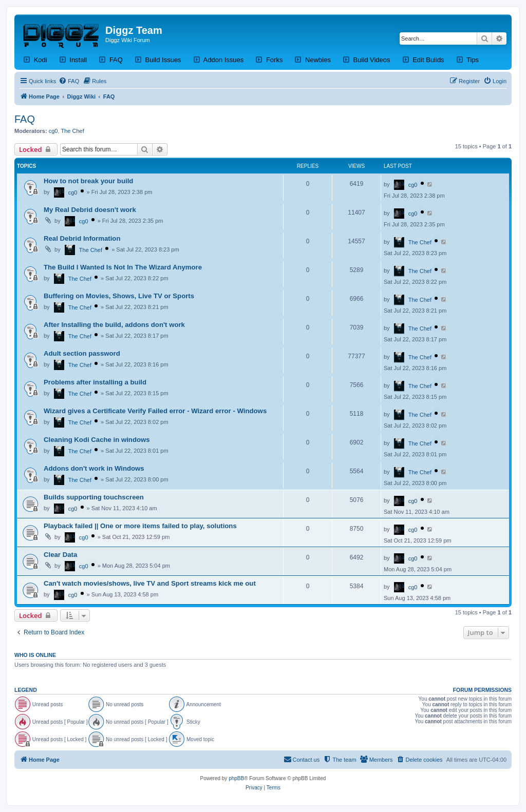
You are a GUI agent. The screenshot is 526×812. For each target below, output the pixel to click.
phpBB (236, 778)
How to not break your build (88, 181)
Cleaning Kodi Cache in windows (97, 440)
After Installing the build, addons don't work (114, 325)
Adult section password (82, 353)
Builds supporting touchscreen (94, 497)
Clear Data (60, 555)
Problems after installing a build (95, 382)
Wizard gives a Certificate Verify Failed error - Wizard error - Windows (155, 411)
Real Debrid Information (82, 238)
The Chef (73, 131)
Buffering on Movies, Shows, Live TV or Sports (119, 296)
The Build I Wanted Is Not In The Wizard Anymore (123, 267)
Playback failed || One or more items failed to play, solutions (140, 526)
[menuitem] (69, 81)
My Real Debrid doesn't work (90, 210)
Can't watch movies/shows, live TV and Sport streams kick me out (150, 583)
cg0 (53, 131)
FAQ (25, 119)
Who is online (35, 655)
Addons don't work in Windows (94, 468)
